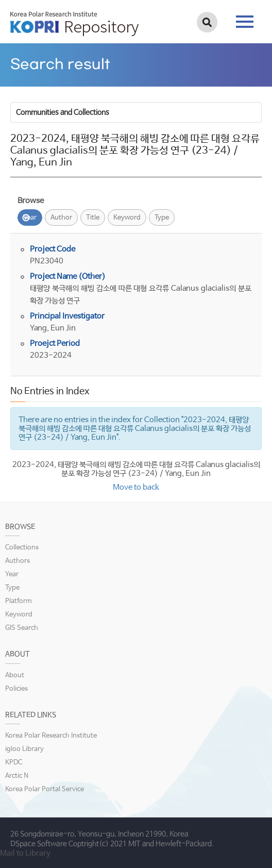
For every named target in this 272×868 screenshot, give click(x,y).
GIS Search (22, 628)
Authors (18, 561)
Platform (19, 601)
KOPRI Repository (74, 24)
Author (61, 218)
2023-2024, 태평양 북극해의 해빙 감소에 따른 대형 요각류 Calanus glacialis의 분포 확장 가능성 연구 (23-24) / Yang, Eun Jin (136, 469)
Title (93, 218)
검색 (207, 22)
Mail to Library (25, 853)
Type (162, 218)
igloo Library (24, 749)
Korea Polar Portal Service (45, 789)
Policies (16, 689)
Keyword (127, 218)
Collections (22, 548)
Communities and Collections (63, 112)
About (15, 675)
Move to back (136, 487)
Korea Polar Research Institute (51, 736)
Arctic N (17, 776)
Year (30, 218)
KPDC (14, 763)
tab (245, 22)
